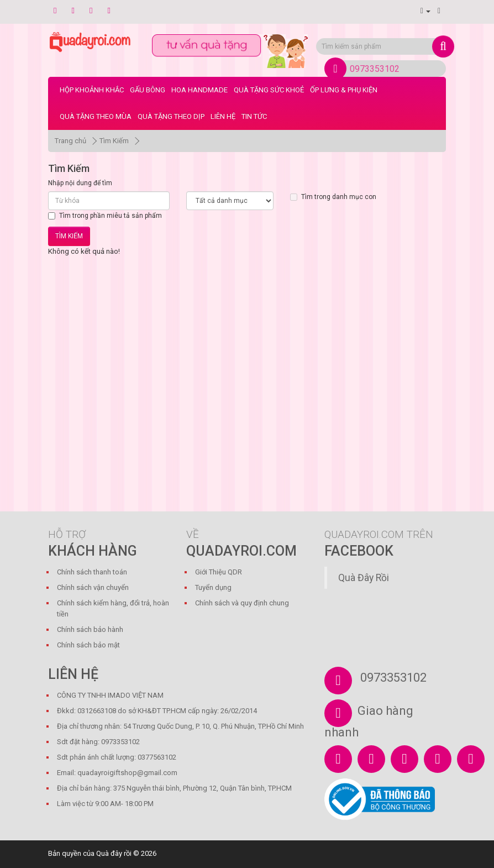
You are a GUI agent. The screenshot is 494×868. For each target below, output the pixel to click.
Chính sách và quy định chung (242, 603)
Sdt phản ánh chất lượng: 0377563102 (117, 757)
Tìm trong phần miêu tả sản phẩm (105, 216)
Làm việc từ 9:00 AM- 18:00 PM (105, 804)
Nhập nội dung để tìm (80, 183)
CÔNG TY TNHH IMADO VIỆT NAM (110, 695)
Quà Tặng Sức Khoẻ (269, 90)
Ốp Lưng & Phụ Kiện (344, 90)
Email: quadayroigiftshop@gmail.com (117, 773)
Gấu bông (148, 90)
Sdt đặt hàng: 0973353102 (98, 742)
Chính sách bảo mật (88, 645)
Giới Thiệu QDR (219, 572)
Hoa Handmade (199, 90)
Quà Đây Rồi (364, 578)
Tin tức (254, 116)
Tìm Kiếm (114, 141)
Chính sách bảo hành (90, 629)
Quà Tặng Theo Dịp (171, 116)
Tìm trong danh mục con (333, 197)
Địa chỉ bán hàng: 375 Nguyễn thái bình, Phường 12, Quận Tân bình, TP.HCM (174, 788)
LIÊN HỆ (223, 116)
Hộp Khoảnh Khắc (92, 90)
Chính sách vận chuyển (93, 587)
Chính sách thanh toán (92, 572)
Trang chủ (70, 141)
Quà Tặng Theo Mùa (96, 116)
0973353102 (375, 69)
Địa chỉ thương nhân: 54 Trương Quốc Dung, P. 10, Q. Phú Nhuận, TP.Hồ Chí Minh (180, 726)
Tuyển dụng (213, 587)
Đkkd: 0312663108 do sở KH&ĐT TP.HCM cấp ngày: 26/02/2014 (157, 711)
